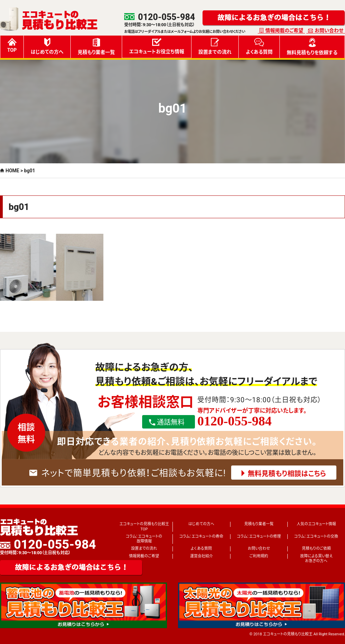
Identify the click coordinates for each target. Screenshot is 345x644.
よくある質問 (259, 46)
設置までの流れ (215, 46)
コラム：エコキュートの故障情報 (144, 539)
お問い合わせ (329, 30)
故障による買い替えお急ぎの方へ (316, 559)
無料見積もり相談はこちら (287, 474)
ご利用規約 (259, 556)
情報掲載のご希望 (284, 30)
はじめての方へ (47, 46)
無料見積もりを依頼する (312, 47)
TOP (12, 45)
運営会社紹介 (201, 556)
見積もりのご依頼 (316, 549)
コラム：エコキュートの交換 (316, 536)
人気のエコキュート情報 (316, 524)
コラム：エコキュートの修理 (259, 536)
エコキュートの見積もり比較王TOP (144, 526)
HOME (12, 171)
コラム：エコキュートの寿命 (201, 536)
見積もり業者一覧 (96, 46)
